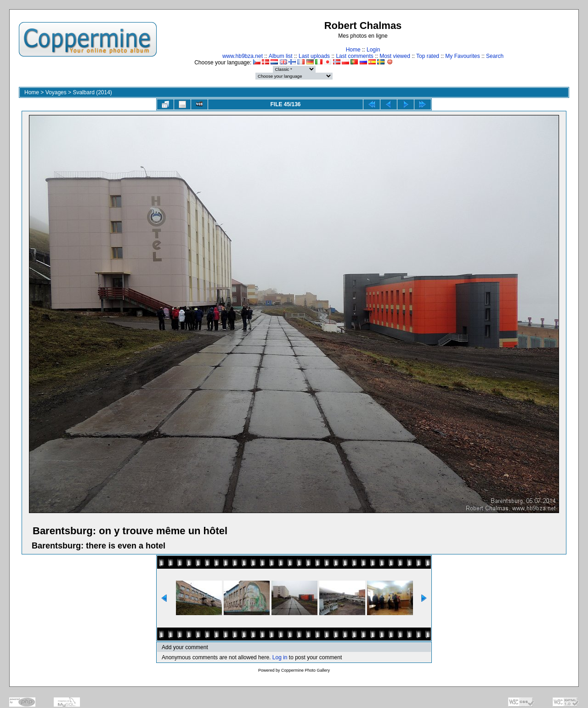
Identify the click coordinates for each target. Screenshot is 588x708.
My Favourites (462, 56)
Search (495, 56)
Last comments (354, 56)
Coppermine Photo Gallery (305, 670)
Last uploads (314, 56)
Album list (281, 56)
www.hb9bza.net (243, 56)
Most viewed (395, 56)
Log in (280, 657)
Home (353, 50)
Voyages (56, 92)
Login (373, 50)
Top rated (428, 56)
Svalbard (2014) (92, 92)
